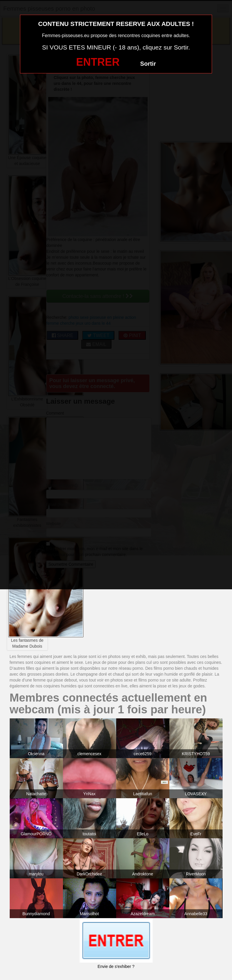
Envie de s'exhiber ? (116, 966)
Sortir (148, 64)
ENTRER (98, 62)
